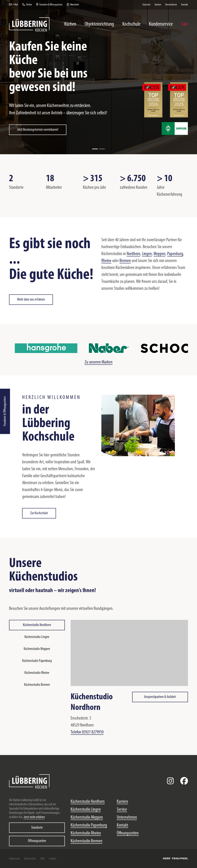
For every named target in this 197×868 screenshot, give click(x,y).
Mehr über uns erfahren (31, 300)
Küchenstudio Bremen (37, 685)
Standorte (37, 828)
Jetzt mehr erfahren (34, 817)
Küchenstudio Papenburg (37, 661)
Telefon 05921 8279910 (87, 732)
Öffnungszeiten (37, 841)
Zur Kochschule (39, 513)
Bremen (125, 261)
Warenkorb (73, 5)
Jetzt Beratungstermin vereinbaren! (38, 130)
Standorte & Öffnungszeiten (5, 411)
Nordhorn (133, 254)
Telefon (27, 5)
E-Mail (14, 5)
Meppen (159, 254)
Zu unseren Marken (99, 362)
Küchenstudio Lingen (37, 637)
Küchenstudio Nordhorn (37, 625)
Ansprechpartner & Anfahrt (160, 697)
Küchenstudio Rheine (37, 673)
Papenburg (175, 254)
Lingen (147, 254)
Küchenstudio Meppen (37, 649)
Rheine (106, 261)
